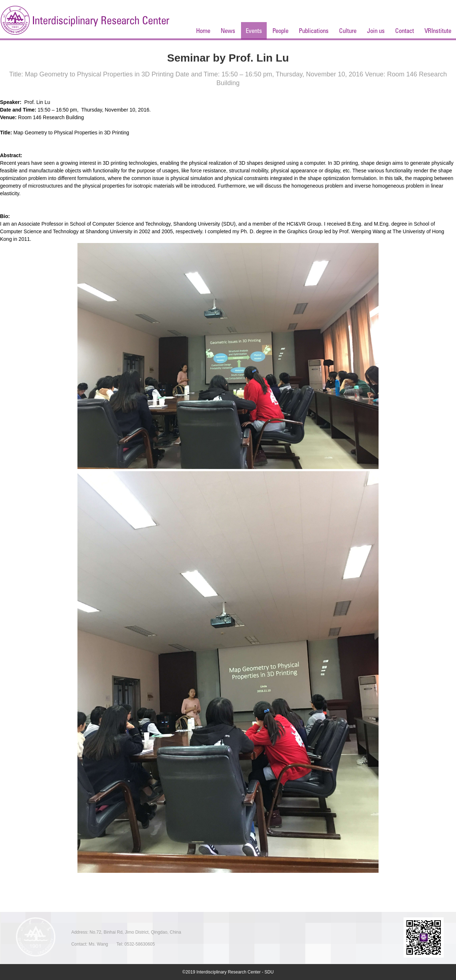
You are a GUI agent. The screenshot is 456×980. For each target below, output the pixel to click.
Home (203, 31)
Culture (348, 31)
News (228, 31)
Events (254, 31)
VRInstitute (438, 31)
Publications (314, 31)
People (280, 31)
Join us (376, 31)
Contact (405, 31)
